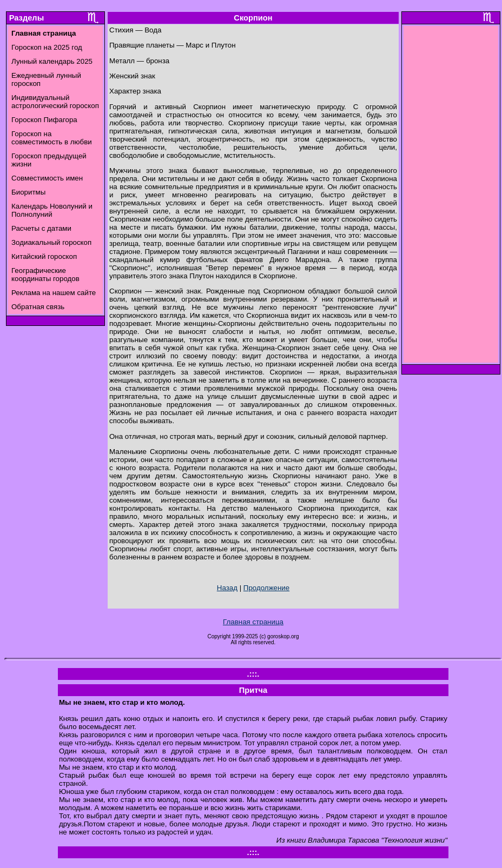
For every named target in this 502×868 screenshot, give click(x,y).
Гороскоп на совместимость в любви (52, 138)
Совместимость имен (47, 178)
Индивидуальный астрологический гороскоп (55, 102)
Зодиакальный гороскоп (51, 242)
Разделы (27, 18)
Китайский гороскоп (44, 256)
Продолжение (266, 588)
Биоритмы (28, 192)
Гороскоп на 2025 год (47, 47)
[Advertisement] (451, 197)
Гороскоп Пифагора (44, 120)
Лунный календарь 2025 (52, 61)
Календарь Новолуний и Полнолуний (52, 210)
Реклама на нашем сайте (54, 293)
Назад (227, 588)
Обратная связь (38, 307)
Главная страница (253, 622)
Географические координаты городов (45, 275)
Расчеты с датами (41, 228)
